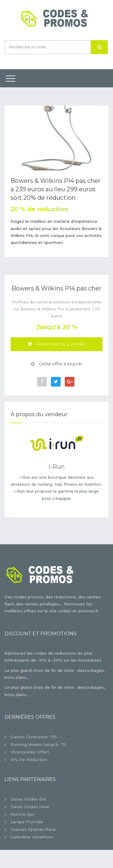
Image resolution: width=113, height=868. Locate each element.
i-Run (57, 467)
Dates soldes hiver (30, 807)
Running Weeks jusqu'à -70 (38, 744)
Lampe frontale (27, 822)
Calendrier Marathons (32, 837)
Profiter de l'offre (57, 344)
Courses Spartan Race (33, 829)
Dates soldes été (28, 799)
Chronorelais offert (30, 752)
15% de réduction (29, 759)
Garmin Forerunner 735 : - (36, 737)
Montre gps (22, 814)
